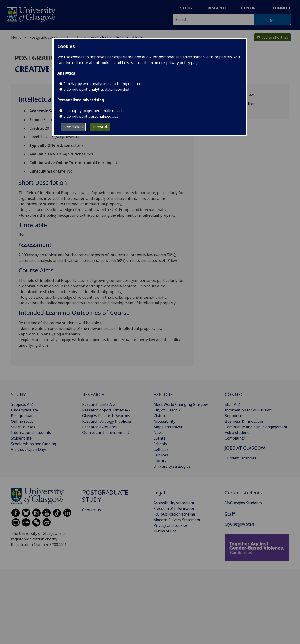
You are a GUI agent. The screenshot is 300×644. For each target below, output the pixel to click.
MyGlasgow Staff (240, 524)
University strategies (172, 466)
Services (161, 455)
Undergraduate (24, 410)
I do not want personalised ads (91, 116)
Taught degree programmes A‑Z (99, 34)
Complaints (235, 438)
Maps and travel (168, 427)
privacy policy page (183, 63)
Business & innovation (245, 421)
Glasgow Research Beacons (106, 416)
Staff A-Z (232, 404)
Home (16, 34)
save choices (73, 127)
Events (159, 438)
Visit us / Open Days (29, 449)
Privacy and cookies (171, 525)
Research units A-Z (99, 404)
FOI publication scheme (174, 514)
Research (217, 8)
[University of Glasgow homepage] (31, 14)
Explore (249, 8)
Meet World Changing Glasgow (181, 404)
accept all (100, 127)
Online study (22, 421)
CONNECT (236, 394)
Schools (160, 444)
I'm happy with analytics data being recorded (104, 84)
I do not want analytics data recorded (97, 89)
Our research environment (106, 433)
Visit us (160, 416)
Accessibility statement (174, 503)
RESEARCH (94, 394)
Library (160, 461)
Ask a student (237, 433)
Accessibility (164, 421)
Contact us (92, 510)
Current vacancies (241, 458)
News (159, 433)
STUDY (18, 394)
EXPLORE (163, 394)
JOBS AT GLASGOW (245, 448)
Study (186, 8)
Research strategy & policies (107, 421)
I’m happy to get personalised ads (94, 111)
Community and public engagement (256, 427)
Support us (234, 416)
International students (31, 433)
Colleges (161, 449)
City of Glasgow (167, 410)
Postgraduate (23, 416)
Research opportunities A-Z (107, 410)
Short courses (23, 427)
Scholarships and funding (34, 444)
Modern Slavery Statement (177, 520)
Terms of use (165, 531)
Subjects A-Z (22, 404)
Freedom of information (174, 508)
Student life (21, 438)
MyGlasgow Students (243, 503)
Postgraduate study (46, 34)
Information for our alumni (249, 410)
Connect (282, 8)
